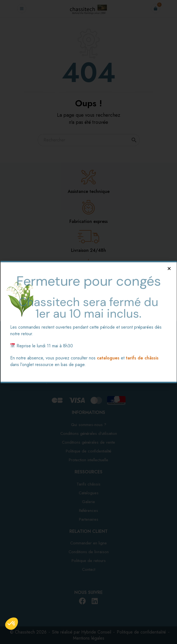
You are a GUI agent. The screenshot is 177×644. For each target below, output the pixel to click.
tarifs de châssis (142, 358)
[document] (88, 322)
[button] (169, 268)
